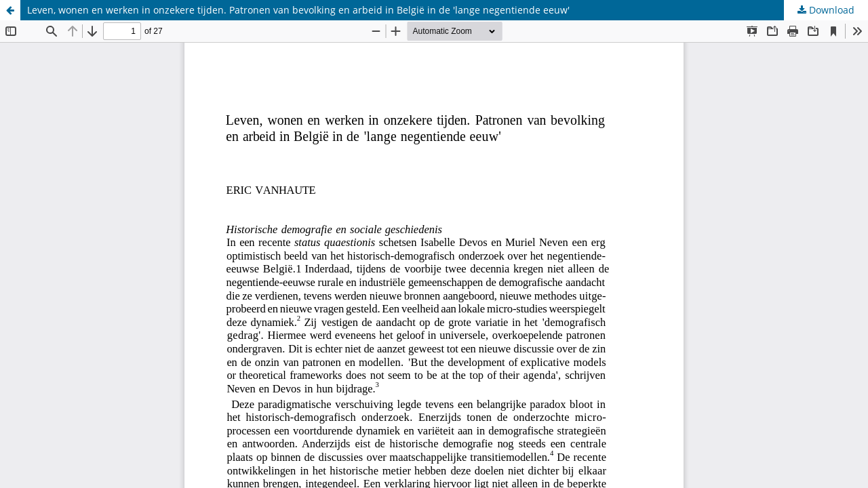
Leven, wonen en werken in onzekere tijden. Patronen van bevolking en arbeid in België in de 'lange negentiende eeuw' (298, 10)
